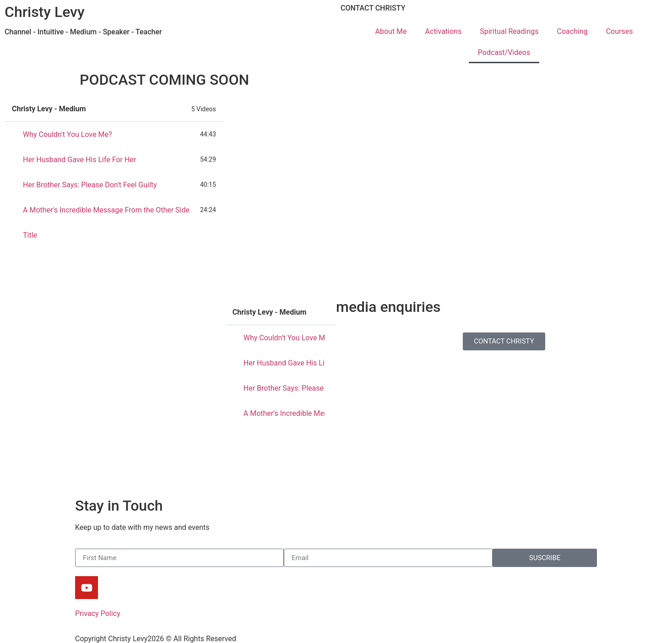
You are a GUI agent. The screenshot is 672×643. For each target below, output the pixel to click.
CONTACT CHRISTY (373, 8)
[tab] (114, 134)
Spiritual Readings (509, 31)
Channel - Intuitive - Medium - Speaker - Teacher (83, 32)
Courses (620, 31)
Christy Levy (45, 12)
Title (30, 235)
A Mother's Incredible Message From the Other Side (106, 210)
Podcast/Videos (504, 52)
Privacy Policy (98, 613)
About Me (391, 31)
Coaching (572, 31)
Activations (444, 31)
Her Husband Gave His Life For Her (79, 160)
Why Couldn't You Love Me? (68, 134)
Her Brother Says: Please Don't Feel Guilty (90, 185)
